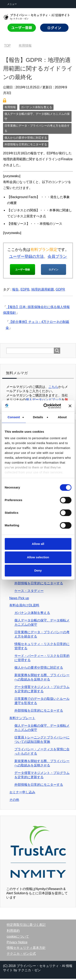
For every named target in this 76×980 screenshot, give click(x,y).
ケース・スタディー (29, 592)
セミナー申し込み (22, 793)
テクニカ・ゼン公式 (21, 955)
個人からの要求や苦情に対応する (26, 138)
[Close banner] (70, 406)
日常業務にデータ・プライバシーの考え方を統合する (37, 128)
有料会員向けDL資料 (24, 606)
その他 (14, 801)
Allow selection (38, 557)
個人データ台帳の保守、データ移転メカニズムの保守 (37, 116)
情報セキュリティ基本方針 (26, 949)
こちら (53, 388)
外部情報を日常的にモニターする (26, 144)
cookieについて (18, 938)
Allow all (38, 544)
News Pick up (19, 599)
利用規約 (13, 932)
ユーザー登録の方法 (26, 256)
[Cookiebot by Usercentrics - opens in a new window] (45, 406)
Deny (38, 570)
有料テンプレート (22, 719)
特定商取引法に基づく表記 (26, 926)
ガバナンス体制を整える (36, 107)
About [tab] (62, 417)
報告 (15, 291)
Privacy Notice (17, 943)
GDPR (60, 291)
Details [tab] (38, 417)
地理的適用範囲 (43, 291)
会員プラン (57, 256)
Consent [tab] (14, 417)
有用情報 (10, 107)
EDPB (25, 291)
